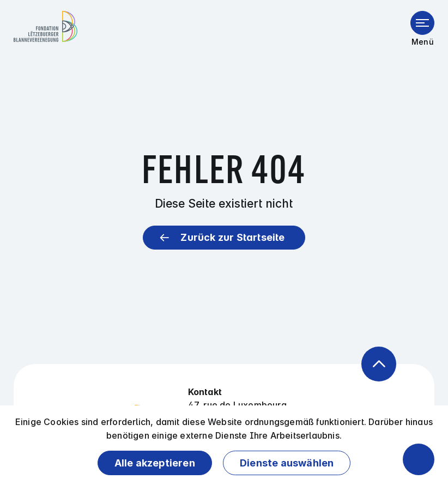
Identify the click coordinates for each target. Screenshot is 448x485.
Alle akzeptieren (155, 463)
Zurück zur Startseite (232, 237)
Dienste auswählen (287, 463)
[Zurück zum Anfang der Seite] (379, 364)
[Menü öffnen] (422, 23)
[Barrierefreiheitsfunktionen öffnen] (419, 459)
